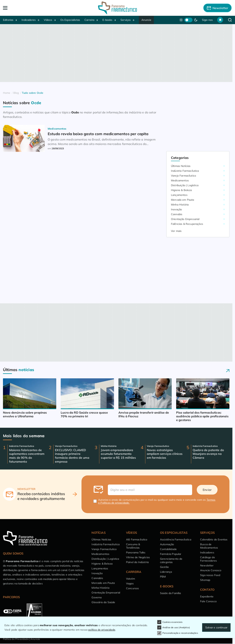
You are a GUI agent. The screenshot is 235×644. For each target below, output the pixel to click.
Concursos (132, 588)
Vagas (130, 583)
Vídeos (48, 20)
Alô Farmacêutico (137, 539)
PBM (163, 577)
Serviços (126, 20)
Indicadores (29, 20)
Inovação (176, 209)
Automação (167, 544)
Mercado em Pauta (183, 200)
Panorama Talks (136, 552)
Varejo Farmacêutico (183, 176)
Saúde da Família (170, 593)
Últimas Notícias (181, 166)
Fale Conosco (208, 601)
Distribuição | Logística (185, 185)
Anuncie (146, 20)
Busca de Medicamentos (209, 546)
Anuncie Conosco (211, 570)
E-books (107, 20)
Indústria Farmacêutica (185, 171)
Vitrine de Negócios (138, 557)
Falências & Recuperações (187, 224)
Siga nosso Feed (210, 575)
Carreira (89, 20)
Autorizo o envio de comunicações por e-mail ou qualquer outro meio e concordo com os (157, 501)
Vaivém (130, 579)
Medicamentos (180, 180)
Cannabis (177, 214)
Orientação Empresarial (185, 219)
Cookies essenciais (170, 622)
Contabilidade (168, 549)
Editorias (8, 20)
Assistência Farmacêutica (176, 539)
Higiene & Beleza (181, 190)
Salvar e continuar (216, 627)
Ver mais (176, 231)
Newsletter (207, 565)
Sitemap (205, 580)
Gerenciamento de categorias (171, 560)
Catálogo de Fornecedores (208, 559)
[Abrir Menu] (26, 8)
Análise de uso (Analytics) (174, 627)
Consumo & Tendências (133, 546)
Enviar (207, 490)
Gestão (164, 567)
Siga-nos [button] (207, 20)
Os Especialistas (70, 20)
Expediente (207, 596)
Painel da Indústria (137, 562)
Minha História (180, 205)
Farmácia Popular (171, 554)
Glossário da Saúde (103, 602)
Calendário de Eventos (214, 539)
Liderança (166, 572)
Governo (97, 597)
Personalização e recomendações (178, 633)
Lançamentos (179, 195)
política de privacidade (102, 630)
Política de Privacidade (16, 639)
